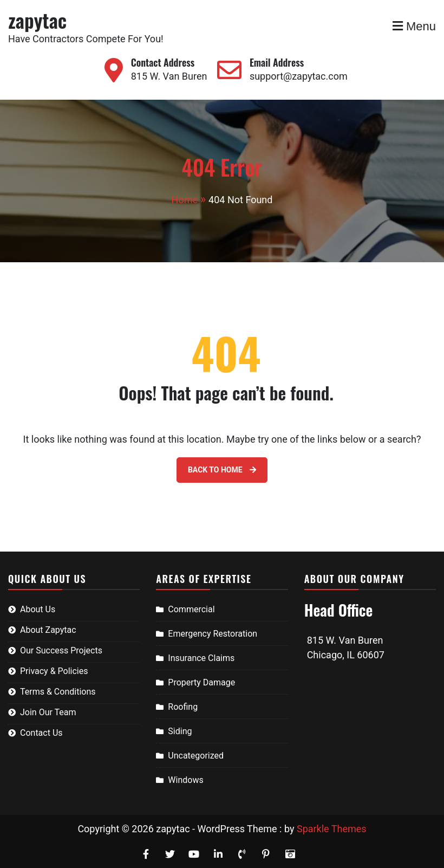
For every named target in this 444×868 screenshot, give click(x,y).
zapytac (37, 20)
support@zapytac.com (299, 76)
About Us (38, 609)
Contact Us (41, 733)
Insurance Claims (201, 658)
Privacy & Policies (54, 671)
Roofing (183, 707)
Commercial (191, 609)
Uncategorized (196, 756)
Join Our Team (48, 712)
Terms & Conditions (58, 692)
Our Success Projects (61, 650)
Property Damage (201, 682)
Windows (185, 780)
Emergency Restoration (213, 634)
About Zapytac (48, 630)
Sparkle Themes (332, 829)
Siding (180, 731)
